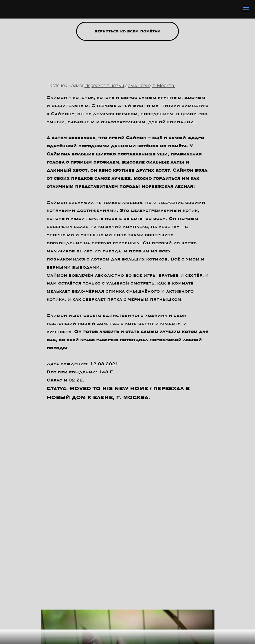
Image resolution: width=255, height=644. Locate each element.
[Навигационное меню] (246, 9)
